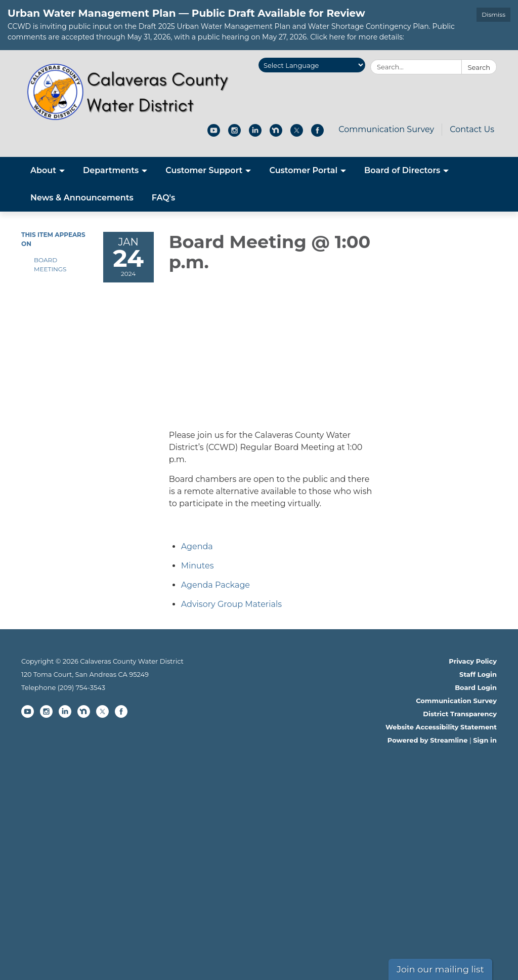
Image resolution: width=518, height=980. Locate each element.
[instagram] (234, 134)
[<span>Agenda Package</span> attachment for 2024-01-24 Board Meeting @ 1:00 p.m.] (215, 585)
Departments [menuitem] (111, 170)
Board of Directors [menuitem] (402, 170)
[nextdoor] (276, 134)
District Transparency (460, 714)
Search (479, 67)
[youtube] (214, 134)
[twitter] (297, 134)
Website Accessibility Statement (441, 727)
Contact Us (472, 129)
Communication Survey (386, 129)
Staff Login (478, 674)
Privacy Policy (473, 661)
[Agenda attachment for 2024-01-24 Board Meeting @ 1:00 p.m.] (197, 546)
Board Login (476, 687)
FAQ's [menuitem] (164, 198)
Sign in (485, 740)
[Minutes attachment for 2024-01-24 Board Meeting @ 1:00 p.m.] (198, 566)
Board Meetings (50, 264)
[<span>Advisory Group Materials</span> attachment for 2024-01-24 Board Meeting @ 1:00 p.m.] (231, 604)
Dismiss (493, 14)
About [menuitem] (43, 170)
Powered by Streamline (428, 740)
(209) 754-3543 (81, 687)
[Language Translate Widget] (312, 65)
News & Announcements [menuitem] (82, 198)
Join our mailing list (440, 969)
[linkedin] (255, 134)
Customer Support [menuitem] (204, 170)
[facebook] (317, 134)
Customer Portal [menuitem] (303, 170)
